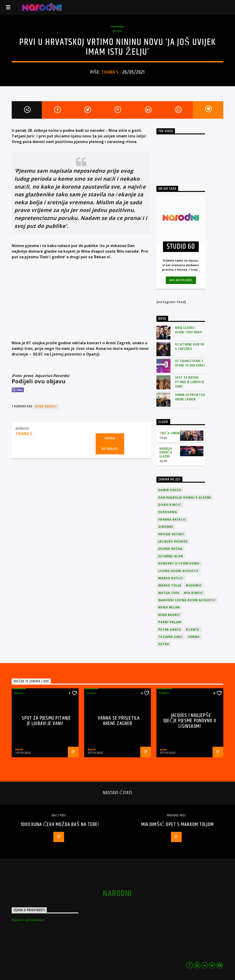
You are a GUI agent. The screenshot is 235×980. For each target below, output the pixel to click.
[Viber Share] (18, 390)
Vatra (164, 644)
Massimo (194, 585)
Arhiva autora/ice (110, 444)
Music (117, 31)
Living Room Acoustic (179, 571)
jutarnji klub (171, 556)
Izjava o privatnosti (28, 920)
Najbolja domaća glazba (166, 453)
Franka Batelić (172, 519)
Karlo (19, 749)
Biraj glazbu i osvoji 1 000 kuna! (189, 330)
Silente (192, 630)
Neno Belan (169, 607)
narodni (117, 894)
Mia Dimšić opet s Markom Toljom (177, 824)
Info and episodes (181, 280)
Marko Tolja (170, 585)
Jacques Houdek (173, 541)
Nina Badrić (46, 406)
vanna (194, 637)
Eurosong (168, 512)
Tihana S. (111, 72)
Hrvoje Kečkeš (171, 534)
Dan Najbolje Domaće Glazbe (185, 497)
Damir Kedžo (170, 490)
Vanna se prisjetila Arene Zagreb (190, 397)
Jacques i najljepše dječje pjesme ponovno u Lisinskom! (190, 721)
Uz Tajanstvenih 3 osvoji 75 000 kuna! (190, 363)
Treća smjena (170, 433)
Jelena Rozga (170, 549)
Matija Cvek (169, 593)
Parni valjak (170, 622)
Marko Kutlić (171, 578)
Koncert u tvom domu (179, 563)
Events (164, 693)
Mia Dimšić (193, 593)
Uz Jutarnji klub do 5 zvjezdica (190, 347)
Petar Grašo (170, 630)
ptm (163, 749)
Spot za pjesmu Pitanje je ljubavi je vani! (190, 382)
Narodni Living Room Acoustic (187, 600)
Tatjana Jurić (171, 637)
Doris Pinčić (170, 505)
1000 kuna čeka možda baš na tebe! (60, 824)
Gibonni (166, 527)
